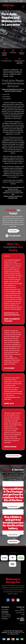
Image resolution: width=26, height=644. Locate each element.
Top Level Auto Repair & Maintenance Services (13, 72)
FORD (11, 76)
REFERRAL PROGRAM (5, 612)
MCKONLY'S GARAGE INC (11, 70)
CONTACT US (6, 617)
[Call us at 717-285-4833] (13, 236)
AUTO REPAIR (6, 615)
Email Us (22, 623)
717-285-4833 (15, 173)
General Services (9, 313)
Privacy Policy (14, 634)
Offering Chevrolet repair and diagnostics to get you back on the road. (13, 193)
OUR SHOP (5, 609)
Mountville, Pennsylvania (12, 315)
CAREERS (5, 619)
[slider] (7, 256)
